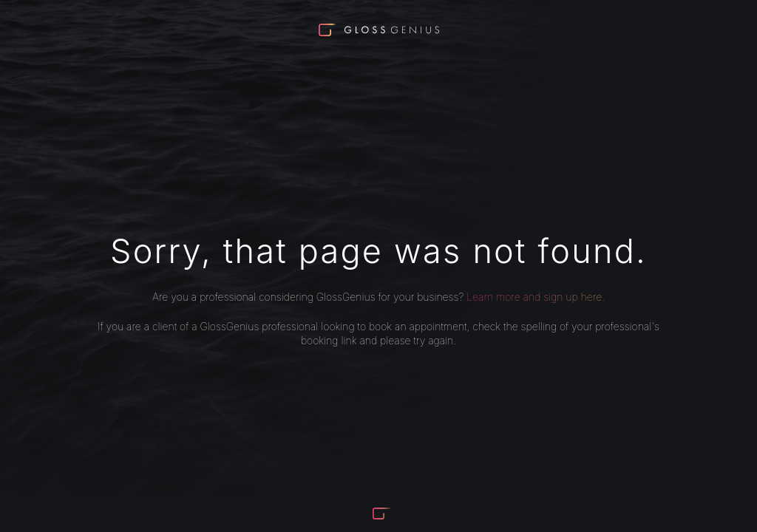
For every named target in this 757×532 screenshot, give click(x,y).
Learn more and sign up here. (536, 297)
